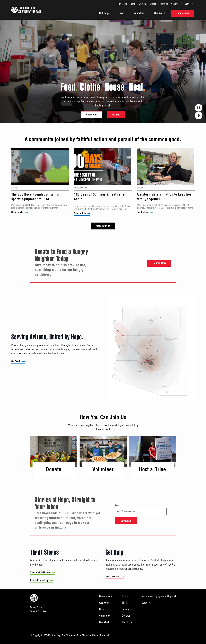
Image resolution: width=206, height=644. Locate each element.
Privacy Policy (36, 607)
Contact (153, 4)
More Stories (103, 226)
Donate (116, 115)
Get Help (104, 13)
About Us (164, 4)
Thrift (125, 603)
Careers (174, 4)
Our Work (159, 13)
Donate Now (159, 264)
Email (118, 506)
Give (121, 13)
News (133, 4)
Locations (143, 4)
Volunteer (139, 13)
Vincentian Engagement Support (159, 596)
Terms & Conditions (38, 612)
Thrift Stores (122, 4)
